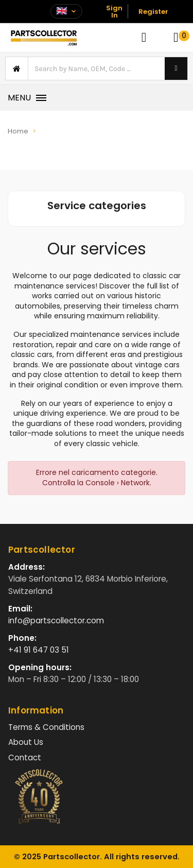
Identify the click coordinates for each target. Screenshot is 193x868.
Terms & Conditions (46, 727)
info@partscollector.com (56, 620)
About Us (26, 742)
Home (18, 131)
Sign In (114, 12)
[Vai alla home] (44, 38)
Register (153, 12)
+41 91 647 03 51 (39, 650)
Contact (25, 758)
